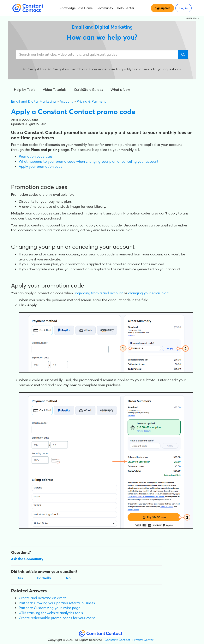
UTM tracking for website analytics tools (51, 613)
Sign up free (162, 8)
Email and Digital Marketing (33, 101)
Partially (44, 578)
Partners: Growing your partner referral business (57, 603)
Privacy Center (143, 640)
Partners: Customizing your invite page (50, 608)
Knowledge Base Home (76, 8)
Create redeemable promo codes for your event (57, 618)
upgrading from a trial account (98, 293)
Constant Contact (117, 640)
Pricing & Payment (91, 101)
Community (105, 8)
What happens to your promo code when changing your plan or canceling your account (89, 161)
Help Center (126, 8)
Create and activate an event (42, 598)
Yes (20, 578)
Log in (183, 8)
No (68, 578)
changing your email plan (148, 293)
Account (66, 101)
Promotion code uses (36, 156)
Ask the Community (27, 559)
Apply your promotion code (41, 166)
